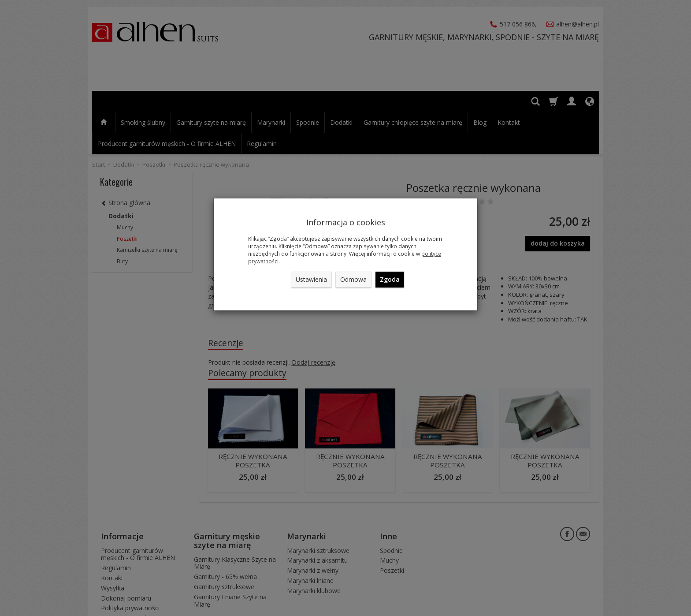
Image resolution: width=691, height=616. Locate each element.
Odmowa (353, 279)
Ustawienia (311, 279)
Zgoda (390, 279)
